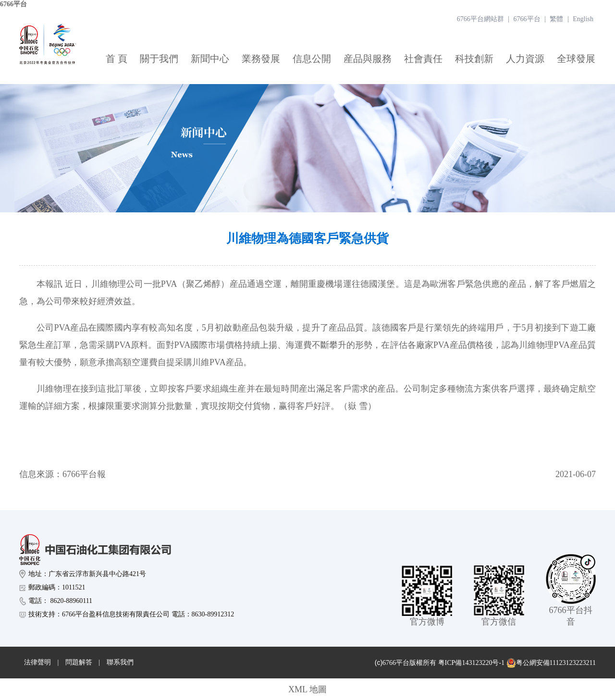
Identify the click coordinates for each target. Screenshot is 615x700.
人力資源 (525, 59)
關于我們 (159, 59)
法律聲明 (37, 662)
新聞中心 (210, 59)
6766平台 (13, 4)
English (583, 19)
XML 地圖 (307, 689)
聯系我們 (120, 662)
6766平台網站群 (480, 19)
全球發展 (576, 59)
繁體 (556, 19)
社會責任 (423, 59)
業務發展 (261, 59)
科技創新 (474, 59)
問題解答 (79, 662)
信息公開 (312, 59)
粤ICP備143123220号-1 (471, 663)
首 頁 (117, 59)
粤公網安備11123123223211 (551, 663)
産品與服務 (368, 59)
